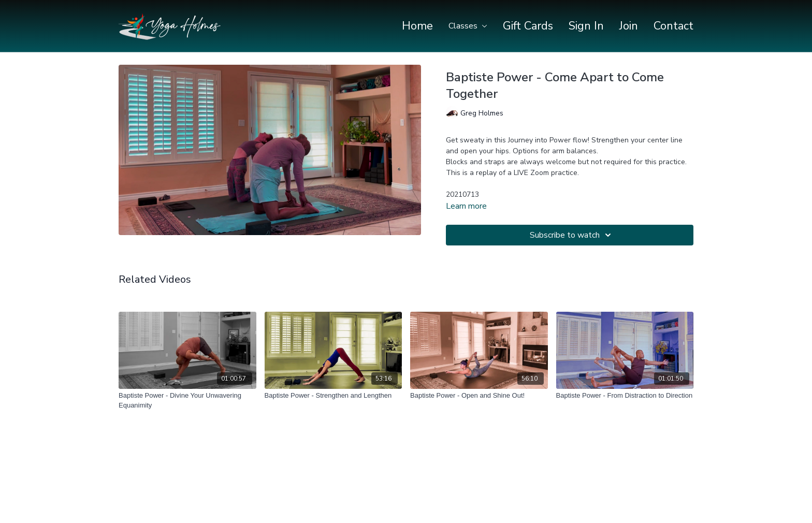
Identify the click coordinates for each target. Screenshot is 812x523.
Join (629, 26)
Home (417, 26)
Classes (468, 26)
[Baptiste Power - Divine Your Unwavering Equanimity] (187, 401)
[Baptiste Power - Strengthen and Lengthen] (334, 396)
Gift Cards (528, 26)
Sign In (586, 26)
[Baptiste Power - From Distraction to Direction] (625, 396)
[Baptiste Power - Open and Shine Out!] (479, 396)
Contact (673, 26)
